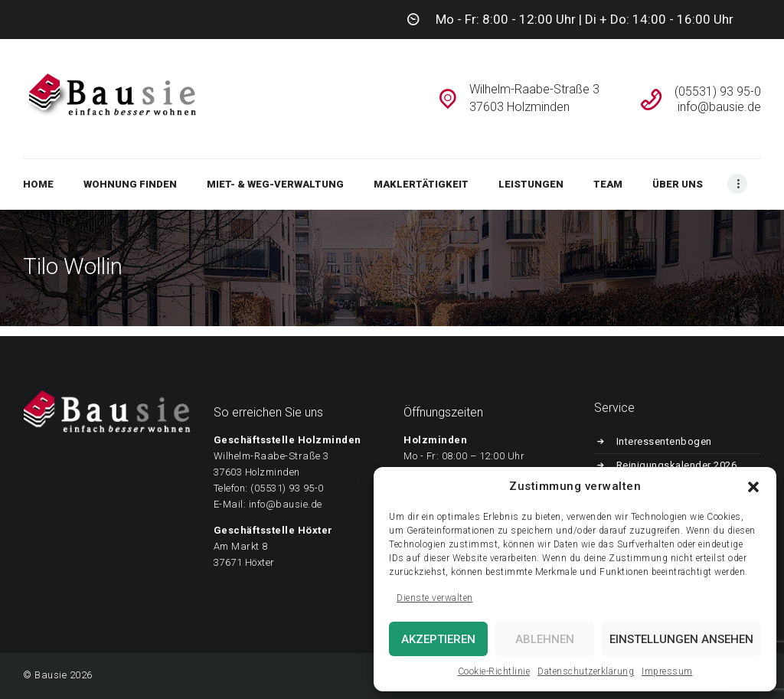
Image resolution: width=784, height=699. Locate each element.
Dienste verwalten (435, 598)
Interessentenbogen (664, 441)
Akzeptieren (438, 639)
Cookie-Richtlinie (494, 671)
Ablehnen (545, 639)
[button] (753, 487)
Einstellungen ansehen (681, 639)
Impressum (667, 671)
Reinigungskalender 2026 (677, 465)
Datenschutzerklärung (586, 671)
